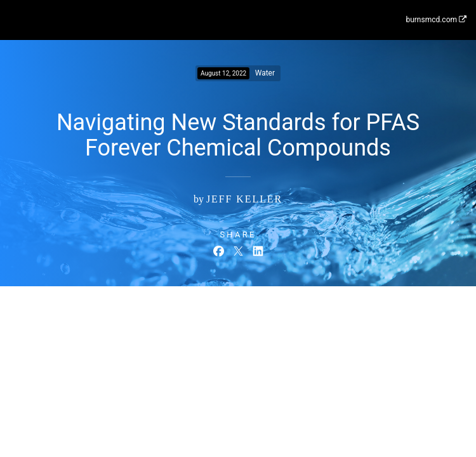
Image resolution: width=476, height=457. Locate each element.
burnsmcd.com (436, 20)
